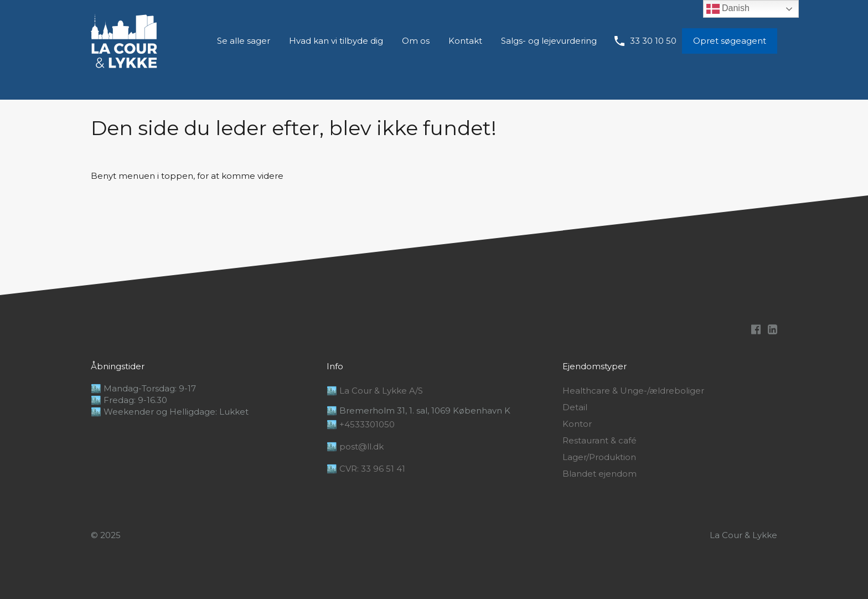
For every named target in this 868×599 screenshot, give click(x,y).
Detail (575, 407)
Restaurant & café (600, 441)
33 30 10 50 (653, 41)
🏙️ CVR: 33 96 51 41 (366, 469)
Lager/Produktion (599, 457)
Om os (416, 41)
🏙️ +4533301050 (361, 424)
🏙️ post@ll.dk (355, 446)
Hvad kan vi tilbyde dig (336, 41)
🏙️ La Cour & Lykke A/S (375, 391)
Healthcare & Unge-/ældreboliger (633, 391)
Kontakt (465, 41)
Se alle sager (244, 41)
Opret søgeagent (730, 41)
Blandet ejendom (600, 474)
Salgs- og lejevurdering (549, 41)
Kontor (577, 424)
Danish (728, 9)
